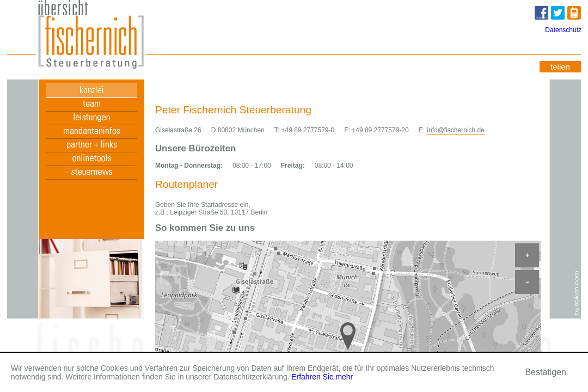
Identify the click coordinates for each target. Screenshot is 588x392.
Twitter (559, 15)
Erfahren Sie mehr (322, 377)
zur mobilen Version (575, 14)
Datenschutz (563, 30)
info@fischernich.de (456, 130)
